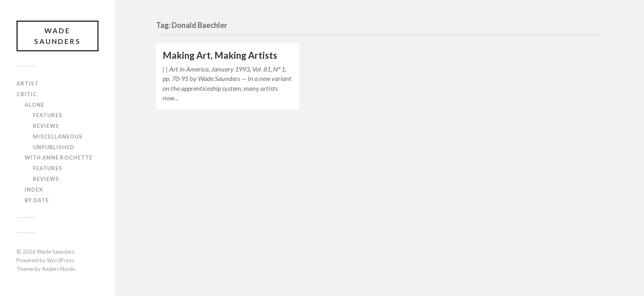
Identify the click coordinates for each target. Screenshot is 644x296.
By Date (37, 200)
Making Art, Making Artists (220, 55)
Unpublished (54, 147)
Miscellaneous (58, 136)
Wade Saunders (57, 36)
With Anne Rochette (59, 157)
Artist (28, 83)
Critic (27, 94)
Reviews (46, 126)
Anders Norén (59, 269)
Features (48, 115)
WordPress (60, 260)
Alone (34, 105)
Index (34, 190)
